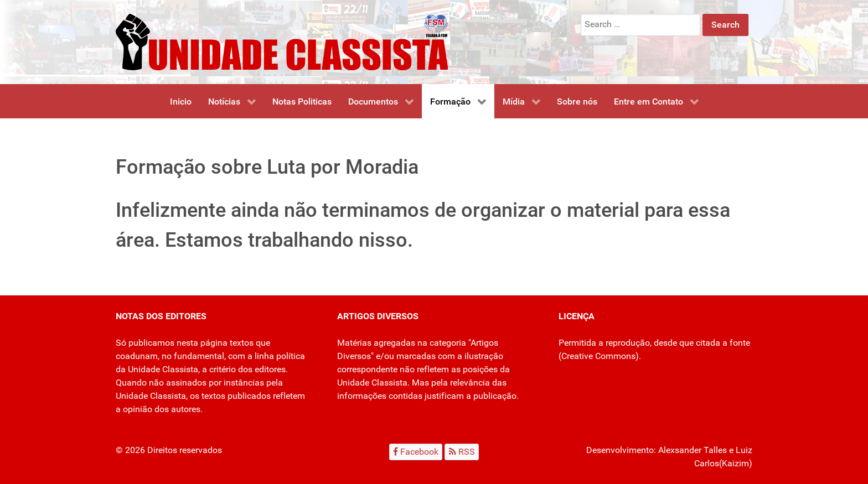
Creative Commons (598, 356)
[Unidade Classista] (282, 41)
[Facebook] (416, 452)
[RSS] (462, 452)
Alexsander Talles (693, 450)
